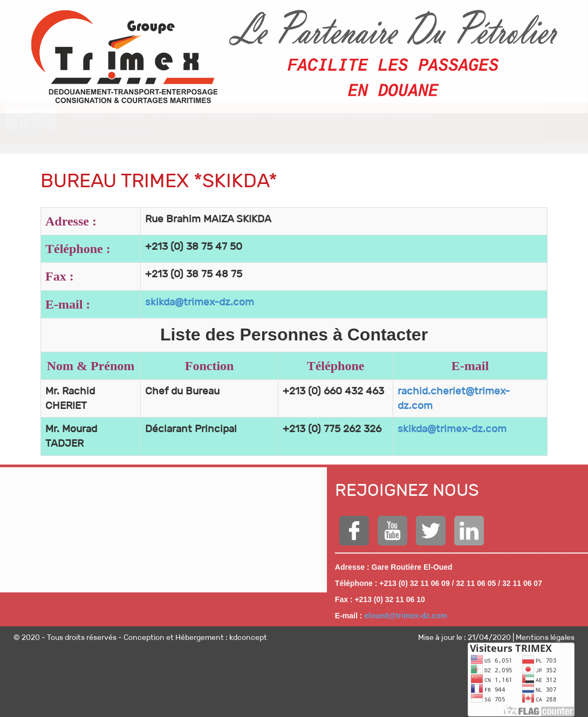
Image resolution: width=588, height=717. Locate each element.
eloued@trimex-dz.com (406, 612)
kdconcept (248, 634)
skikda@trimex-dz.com (200, 302)
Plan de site (97, 141)
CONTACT (136, 141)
